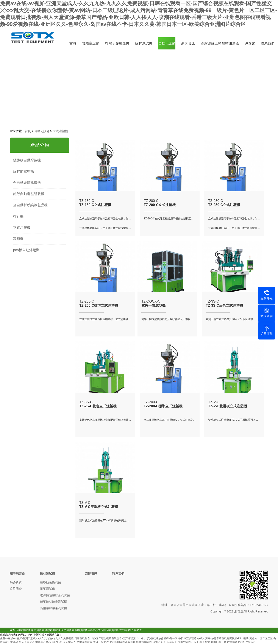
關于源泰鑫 (17, 574)
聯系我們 (268, 43)
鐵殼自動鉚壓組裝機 (29, 194)
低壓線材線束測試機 (53, 602)
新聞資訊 (188, 43)
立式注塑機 (60, 131)
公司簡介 (16, 589)
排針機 (18, 216)
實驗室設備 (91, 43)
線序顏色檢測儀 (50, 582)
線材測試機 (144, 43)
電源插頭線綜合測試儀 (55, 595)
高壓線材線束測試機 (53, 608)
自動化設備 (167, 43)
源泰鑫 (250, 43)
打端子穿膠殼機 (117, 43)
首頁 (73, 43)
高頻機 (18, 239)
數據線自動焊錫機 (27, 160)
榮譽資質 (16, 582)
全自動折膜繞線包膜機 (30, 205)
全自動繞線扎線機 (27, 183)
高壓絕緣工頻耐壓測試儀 (220, 43)
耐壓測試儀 (47, 589)
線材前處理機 (23, 171)
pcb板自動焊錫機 (26, 250)
